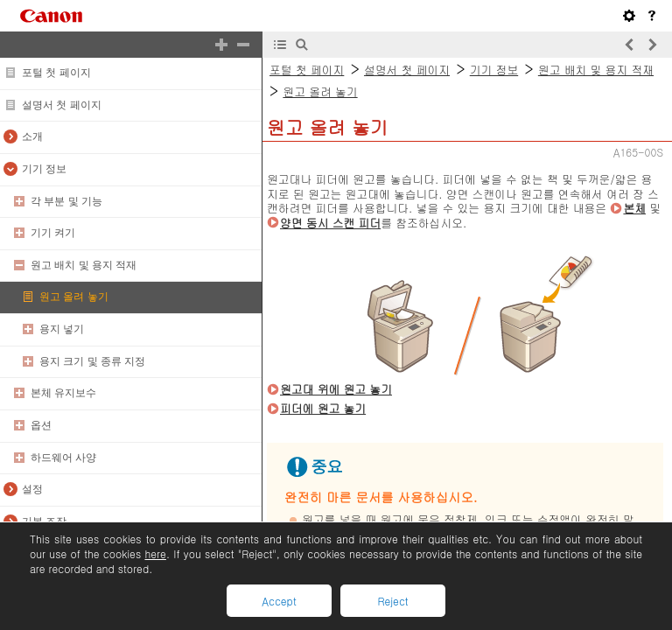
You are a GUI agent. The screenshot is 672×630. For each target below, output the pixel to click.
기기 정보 (44, 169)
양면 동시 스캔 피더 (330, 223)
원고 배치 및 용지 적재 (84, 265)
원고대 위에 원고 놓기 (336, 389)
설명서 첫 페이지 (62, 105)
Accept (279, 601)
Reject (392, 601)
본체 (634, 208)
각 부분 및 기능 (66, 201)
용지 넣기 (62, 329)
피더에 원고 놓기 (323, 408)
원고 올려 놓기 (74, 297)
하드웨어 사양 (63, 458)
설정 (32, 489)
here (155, 553)
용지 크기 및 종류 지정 (92, 361)
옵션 (41, 425)
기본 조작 (44, 521)
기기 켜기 (53, 233)
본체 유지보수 (63, 393)
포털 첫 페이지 (56, 73)
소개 (32, 136)
